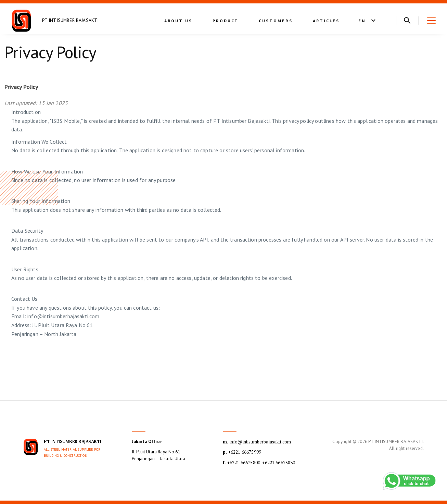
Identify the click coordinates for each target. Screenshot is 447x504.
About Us (178, 21)
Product (226, 21)
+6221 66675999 (242, 452)
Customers (276, 21)
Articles (326, 21)
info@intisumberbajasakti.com (257, 442)
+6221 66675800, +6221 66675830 (259, 463)
